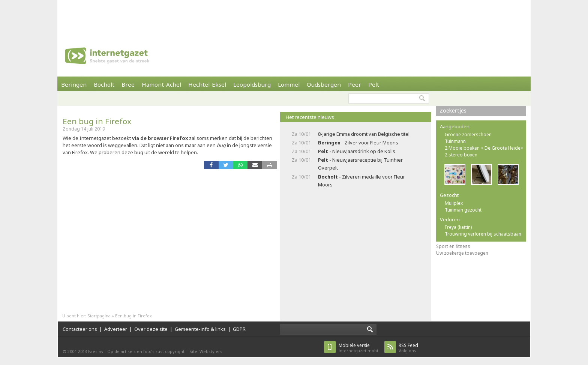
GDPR (239, 329)
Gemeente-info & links (200, 329)
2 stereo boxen (461, 155)
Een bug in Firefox (97, 121)
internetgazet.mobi (358, 348)
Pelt (374, 84)
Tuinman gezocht (463, 210)
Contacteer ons (80, 329)
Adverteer (116, 329)
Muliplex (454, 203)
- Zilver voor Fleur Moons (358, 143)
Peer (355, 84)
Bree (128, 84)
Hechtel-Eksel (207, 84)
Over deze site (151, 329)
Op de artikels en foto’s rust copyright (146, 351)
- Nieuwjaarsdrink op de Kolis (357, 151)
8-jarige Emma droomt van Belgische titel (364, 134)
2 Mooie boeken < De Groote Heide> (484, 148)
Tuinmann (455, 141)
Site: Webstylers (206, 351)
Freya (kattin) (458, 227)
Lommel (289, 84)
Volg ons (408, 348)
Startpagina (99, 316)
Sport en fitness (453, 246)
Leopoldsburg (252, 84)
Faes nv (96, 351)
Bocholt (104, 84)
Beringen (74, 84)
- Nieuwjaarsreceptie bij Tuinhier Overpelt (360, 164)
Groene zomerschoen (468, 134)
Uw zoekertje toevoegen (462, 253)
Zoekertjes (453, 110)
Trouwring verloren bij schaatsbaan (483, 234)
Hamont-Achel (161, 84)
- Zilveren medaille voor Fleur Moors (361, 181)
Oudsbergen (324, 84)
